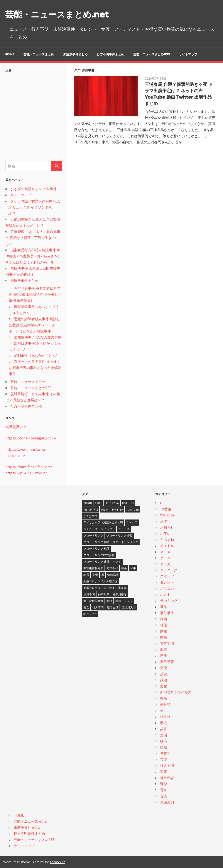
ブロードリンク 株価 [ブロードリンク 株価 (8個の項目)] (96, 548)
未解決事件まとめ (75, 54)
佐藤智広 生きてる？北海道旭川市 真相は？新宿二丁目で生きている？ (33, 238)
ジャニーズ (169, 570)
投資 (164, 674)
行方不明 (167, 765)
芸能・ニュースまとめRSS (152, 54)
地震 (164, 649)
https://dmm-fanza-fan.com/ (29, 467)
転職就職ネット (18, 427)
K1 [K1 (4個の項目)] (107, 503)
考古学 (165, 753)
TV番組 (166, 509)
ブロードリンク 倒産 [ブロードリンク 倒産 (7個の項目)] (96, 542)
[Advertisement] (34, 115)
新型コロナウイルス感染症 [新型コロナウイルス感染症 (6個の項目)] (100, 581)
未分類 (165, 704)
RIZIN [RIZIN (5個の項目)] (105, 509)
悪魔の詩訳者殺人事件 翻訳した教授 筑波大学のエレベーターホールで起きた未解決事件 (35, 325)
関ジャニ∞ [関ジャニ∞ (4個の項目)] (90, 614)
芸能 (164, 759)
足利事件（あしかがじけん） (37, 355)
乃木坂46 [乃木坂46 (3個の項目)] (112, 568)
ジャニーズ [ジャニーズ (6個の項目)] (90, 529)
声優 (164, 656)
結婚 (164, 747)
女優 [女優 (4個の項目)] (95, 575)
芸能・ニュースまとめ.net (58, 14)
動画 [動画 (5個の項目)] (124, 568)
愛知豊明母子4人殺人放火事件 (38, 337)
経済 (164, 741)
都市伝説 (167, 778)
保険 (164, 619)
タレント (167, 582)
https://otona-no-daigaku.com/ (31, 438)
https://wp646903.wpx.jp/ (26, 473)
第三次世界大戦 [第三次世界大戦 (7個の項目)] (93, 601)
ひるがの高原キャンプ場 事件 (34, 189)
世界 (164, 607)
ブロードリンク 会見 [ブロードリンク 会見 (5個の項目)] (120, 535)
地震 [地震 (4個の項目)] (86, 575)
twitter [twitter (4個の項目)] (117, 509)
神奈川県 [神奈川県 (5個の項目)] (104, 594)
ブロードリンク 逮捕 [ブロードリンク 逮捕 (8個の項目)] (96, 562)
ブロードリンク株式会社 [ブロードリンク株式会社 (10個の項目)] (99, 555)
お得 (164, 521)
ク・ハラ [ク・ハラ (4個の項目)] (132, 522)
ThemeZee (57, 862)
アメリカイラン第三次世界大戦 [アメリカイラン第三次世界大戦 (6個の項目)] (103, 522)
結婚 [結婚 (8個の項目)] (109, 601)
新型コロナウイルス (176, 692)
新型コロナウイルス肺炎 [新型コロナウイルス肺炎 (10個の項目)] (99, 588)
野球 (164, 784)
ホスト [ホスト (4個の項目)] (117, 562)
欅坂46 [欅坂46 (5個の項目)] (122, 588)
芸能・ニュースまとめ (39, 54)
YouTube (167, 515)
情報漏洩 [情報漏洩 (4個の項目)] (113, 575)
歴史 (164, 723)
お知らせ (167, 527)
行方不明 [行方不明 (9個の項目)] (98, 607)
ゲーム (165, 558)
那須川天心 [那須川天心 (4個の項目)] (129, 607)
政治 (164, 680)
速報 (164, 772)
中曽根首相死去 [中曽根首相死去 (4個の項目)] (93, 568)
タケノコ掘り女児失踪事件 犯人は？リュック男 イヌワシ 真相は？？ (33, 207)
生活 (164, 735)
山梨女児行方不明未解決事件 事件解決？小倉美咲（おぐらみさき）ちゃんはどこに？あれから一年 (33, 256)
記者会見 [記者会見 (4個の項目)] (113, 607)
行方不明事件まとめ (110, 54)
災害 (164, 729)
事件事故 (167, 613)
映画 (164, 698)
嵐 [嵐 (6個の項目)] (103, 575)
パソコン (167, 588)
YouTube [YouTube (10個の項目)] (133, 509)
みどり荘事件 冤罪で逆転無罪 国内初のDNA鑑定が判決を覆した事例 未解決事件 (35, 294)
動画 (164, 637)
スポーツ (167, 576)
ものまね (167, 540)
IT (161, 503)
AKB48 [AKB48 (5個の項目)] (88, 503)
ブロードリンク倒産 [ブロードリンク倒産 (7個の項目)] (126, 542)
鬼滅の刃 (167, 802)
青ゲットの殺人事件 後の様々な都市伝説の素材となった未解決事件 (35, 368)
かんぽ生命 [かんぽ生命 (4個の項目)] (90, 516)
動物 (164, 631)
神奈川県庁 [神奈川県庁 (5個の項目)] (120, 594)
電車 (164, 790)
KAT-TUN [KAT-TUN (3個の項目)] (128, 503)
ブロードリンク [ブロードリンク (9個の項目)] (93, 535)
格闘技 (165, 717)
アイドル (167, 546)
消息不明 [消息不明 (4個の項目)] (89, 594)
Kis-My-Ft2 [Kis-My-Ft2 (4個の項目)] (91, 509)
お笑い (165, 533)
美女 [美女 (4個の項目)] (86, 607)
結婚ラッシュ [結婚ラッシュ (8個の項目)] (124, 601)
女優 (164, 668)
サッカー (167, 564)
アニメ (165, 552)
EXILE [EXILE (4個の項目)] (99, 503)
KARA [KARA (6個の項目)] (115, 503)
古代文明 (167, 643)
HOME (9, 54)
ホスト (165, 595)
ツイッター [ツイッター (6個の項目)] (108, 529)
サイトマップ (188, 54)
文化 (164, 686)
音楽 (164, 796)
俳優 (164, 625)
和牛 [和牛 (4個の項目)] (133, 568)
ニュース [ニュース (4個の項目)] (124, 529)
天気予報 (167, 662)
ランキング (169, 601)
